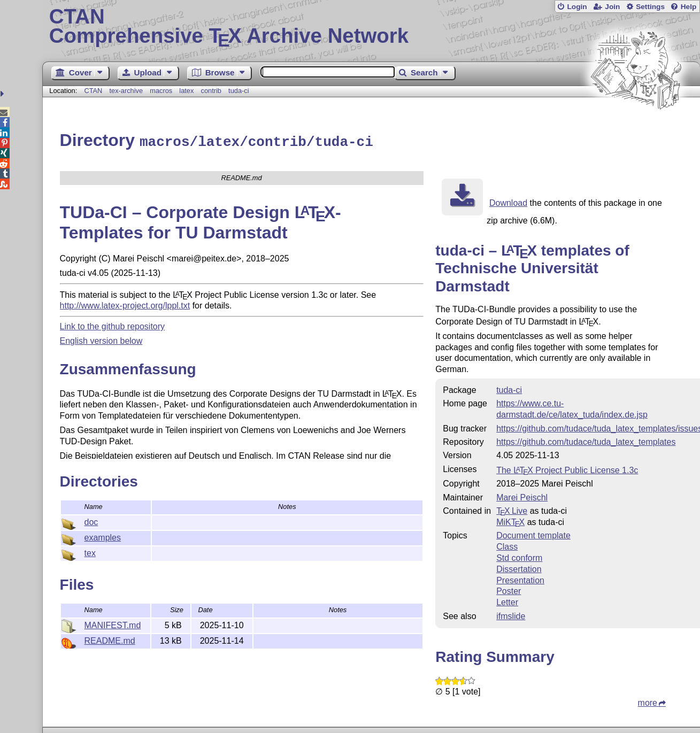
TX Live (512, 509)
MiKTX (510, 520)
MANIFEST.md (113, 624)
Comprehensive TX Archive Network (371, 27)
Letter (507, 601)
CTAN (93, 91)
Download (508, 201)
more (648, 701)
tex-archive (126, 91)
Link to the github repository (113, 325)
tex (90, 551)
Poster (509, 589)
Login (577, 7)
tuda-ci (239, 91)
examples (103, 536)
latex (186, 91)
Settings (650, 7)
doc (91, 520)
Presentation (520, 579)
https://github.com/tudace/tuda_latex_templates (586, 440)
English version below (101, 339)
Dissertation (519, 568)
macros (161, 91)
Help (689, 7)
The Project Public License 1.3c (567, 469)
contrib (211, 91)
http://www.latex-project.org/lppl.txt (125, 304)
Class (507, 545)
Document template (533, 534)
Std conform (519, 556)
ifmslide (511, 615)
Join (612, 7)
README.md (110, 639)
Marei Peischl (522, 496)
